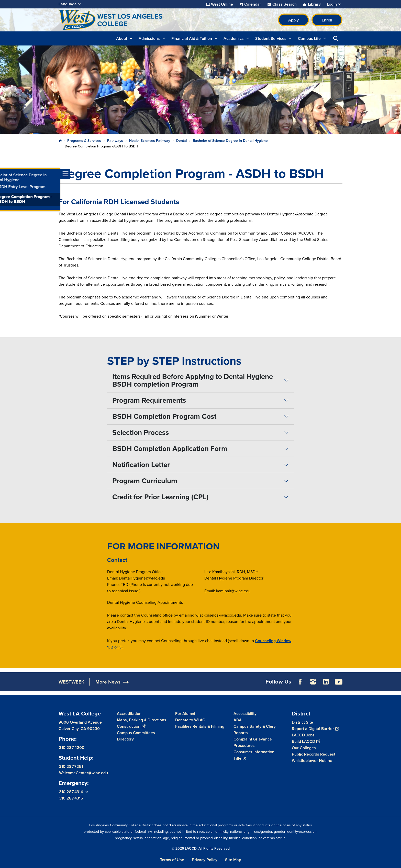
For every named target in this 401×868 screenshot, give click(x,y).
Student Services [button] (271, 38)
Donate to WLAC (190, 720)
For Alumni (185, 714)
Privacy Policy (205, 860)
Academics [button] (234, 38)
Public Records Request (314, 754)
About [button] (122, 38)
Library (314, 4)
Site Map (233, 860)
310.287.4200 (72, 748)
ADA (238, 720)
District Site (302, 722)
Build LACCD (306, 741)
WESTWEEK (71, 682)
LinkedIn (326, 682)
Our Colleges (304, 748)
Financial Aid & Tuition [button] (192, 38)
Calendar (253, 4)
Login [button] (332, 4)
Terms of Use (172, 860)
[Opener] (396, 681)
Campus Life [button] (309, 38)
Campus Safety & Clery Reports (255, 730)
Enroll (327, 20)
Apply (293, 20)
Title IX (240, 758)
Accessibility (245, 714)
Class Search (285, 4)
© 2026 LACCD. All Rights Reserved (201, 848)
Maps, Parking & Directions (142, 720)
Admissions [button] (149, 38)
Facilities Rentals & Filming (200, 726)
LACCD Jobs (303, 735)
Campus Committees (136, 733)
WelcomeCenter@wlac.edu (83, 773)
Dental (181, 141)
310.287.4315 (71, 798)
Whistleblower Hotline (312, 761)
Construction (131, 726)
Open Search (336, 38)
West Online (222, 4)
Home (60, 141)
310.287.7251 (71, 766)
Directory (125, 739)
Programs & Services (84, 141)
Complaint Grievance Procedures (253, 742)
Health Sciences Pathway (150, 141)
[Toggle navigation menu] (5, 174)
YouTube (339, 682)
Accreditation (129, 714)
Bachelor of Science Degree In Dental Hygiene (230, 141)
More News (108, 682)
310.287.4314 (71, 792)
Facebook (300, 682)
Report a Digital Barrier (315, 729)
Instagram (313, 682)
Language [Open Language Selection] (68, 4)
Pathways (115, 141)
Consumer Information (254, 752)
